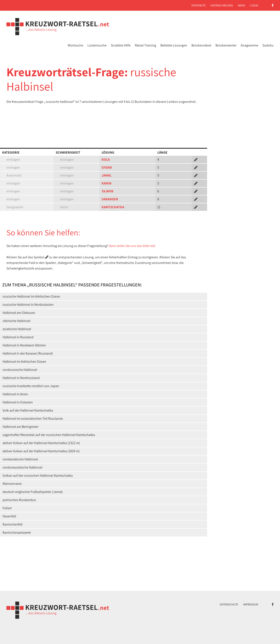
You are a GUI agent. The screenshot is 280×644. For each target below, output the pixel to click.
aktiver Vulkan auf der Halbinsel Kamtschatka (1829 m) (41, 451)
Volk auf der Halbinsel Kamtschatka (28, 410)
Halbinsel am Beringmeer (20, 427)
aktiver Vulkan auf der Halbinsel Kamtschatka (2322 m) (41, 443)
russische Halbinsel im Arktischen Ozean (31, 296)
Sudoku (268, 45)
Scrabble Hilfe (121, 45)
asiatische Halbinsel (17, 329)
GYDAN (107, 167)
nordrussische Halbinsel (20, 370)
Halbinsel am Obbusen (19, 313)
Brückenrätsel (201, 45)
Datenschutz (229, 604)
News (241, 5)
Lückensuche (97, 45)
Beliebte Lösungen (174, 45)
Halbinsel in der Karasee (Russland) (28, 353)
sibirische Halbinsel (17, 321)
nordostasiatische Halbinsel (23, 467)
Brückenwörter (226, 45)
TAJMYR (108, 191)
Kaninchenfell (13, 524)
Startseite (198, 5)
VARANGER (110, 199)
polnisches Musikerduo (19, 500)
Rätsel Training (145, 45)
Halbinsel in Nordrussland (21, 378)
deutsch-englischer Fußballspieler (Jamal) (33, 492)
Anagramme (249, 45)
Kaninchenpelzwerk (17, 532)
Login (254, 5)
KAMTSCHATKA (113, 207)
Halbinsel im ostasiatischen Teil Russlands (33, 419)
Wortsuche (75, 45)
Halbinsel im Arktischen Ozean (24, 362)
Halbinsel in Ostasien (18, 402)
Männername (12, 484)
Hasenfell (9, 516)
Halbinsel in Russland (18, 337)
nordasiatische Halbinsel (20, 459)
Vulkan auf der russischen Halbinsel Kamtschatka (38, 476)
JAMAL (107, 175)
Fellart (7, 508)
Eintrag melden (222, 5)
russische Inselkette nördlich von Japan (31, 386)
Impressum (251, 604)
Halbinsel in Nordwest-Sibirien (24, 345)
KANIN (107, 183)
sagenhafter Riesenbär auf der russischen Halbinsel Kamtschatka (49, 435)
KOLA (106, 160)
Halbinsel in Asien (15, 394)
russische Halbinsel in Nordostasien (28, 305)
